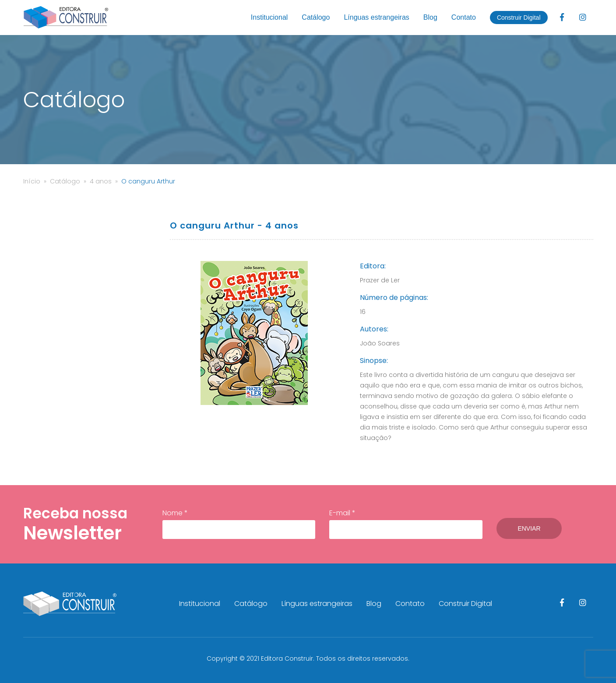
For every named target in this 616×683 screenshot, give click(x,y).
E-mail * (406, 524)
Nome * (239, 524)
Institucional (269, 17)
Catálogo (316, 17)
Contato (464, 17)
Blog (430, 17)
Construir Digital (519, 18)
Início (32, 181)
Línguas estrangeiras (376, 17)
